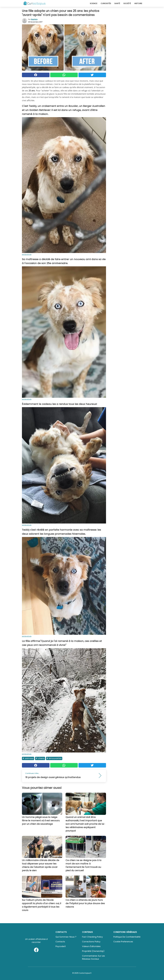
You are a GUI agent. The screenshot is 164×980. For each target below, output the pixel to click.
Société (127, 3)
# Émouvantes (54, 758)
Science (94, 3)
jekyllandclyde (27, 254)
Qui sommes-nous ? (66, 937)
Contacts (60, 942)
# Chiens (40, 758)
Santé (117, 3)
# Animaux (28, 758)
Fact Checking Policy (92, 937)
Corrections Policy (91, 942)
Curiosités (106, 3)
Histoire (138, 3)
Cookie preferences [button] (123, 942)
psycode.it (61, 946)
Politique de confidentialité (127, 937)
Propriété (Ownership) (93, 951)
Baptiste (34, 19)
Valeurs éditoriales (91, 946)
